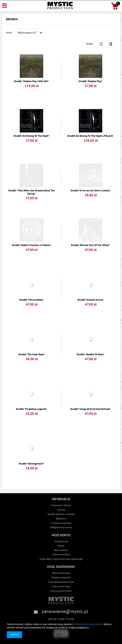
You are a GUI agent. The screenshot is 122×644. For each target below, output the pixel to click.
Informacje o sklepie (61, 505)
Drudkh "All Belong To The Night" (32, 136)
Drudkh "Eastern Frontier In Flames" (31, 245)
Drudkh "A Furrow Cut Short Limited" (91, 191)
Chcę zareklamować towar (61, 582)
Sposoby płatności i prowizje (61, 514)
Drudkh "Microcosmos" (31, 300)
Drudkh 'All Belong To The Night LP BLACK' (91, 136)
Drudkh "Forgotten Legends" (32, 409)
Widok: (90, 44)
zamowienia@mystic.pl (65, 611)
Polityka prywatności (61, 523)
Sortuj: (9, 32)
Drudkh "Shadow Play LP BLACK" (31, 81)
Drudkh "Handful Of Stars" (91, 354)
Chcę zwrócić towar (61, 586)
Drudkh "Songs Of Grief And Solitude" (91, 409)
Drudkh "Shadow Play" (91, 81)
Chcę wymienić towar (61, 591)
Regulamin (61, 518)
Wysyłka (61, 510)
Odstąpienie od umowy (61, 527)
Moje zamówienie (61, 567)
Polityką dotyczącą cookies (88, 624)
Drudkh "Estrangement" (31, 464)
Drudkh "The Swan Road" (32, 354)
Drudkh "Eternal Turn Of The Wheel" (91, 245)
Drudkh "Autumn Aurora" (91, 300)
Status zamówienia (61, 573)
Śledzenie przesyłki (61, 577)
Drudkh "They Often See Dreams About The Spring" (32, 192)
